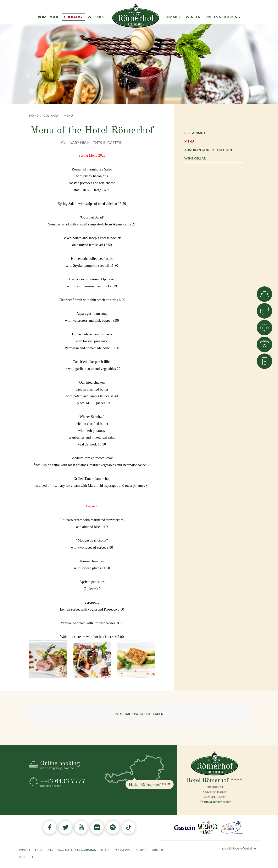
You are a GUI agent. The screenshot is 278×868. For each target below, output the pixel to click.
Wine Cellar (195, 158)
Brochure (26, 857)
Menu (189, 141)
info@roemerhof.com (216, 802)
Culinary (51, 115)
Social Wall (123, 850)
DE (39, 857)
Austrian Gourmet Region (208, 150)
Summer (173, 17)
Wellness (97, 17)
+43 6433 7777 (69, 783)
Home (34, 115)
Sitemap (106, 850)
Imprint (25, 850)
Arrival (141, 850)
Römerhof (48, 17)
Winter (193, 17)
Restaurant (195, 133)
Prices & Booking (223, 17)
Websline (250, 848)
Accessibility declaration (77, 850)
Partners (157, 850)
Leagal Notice (44, 850)
